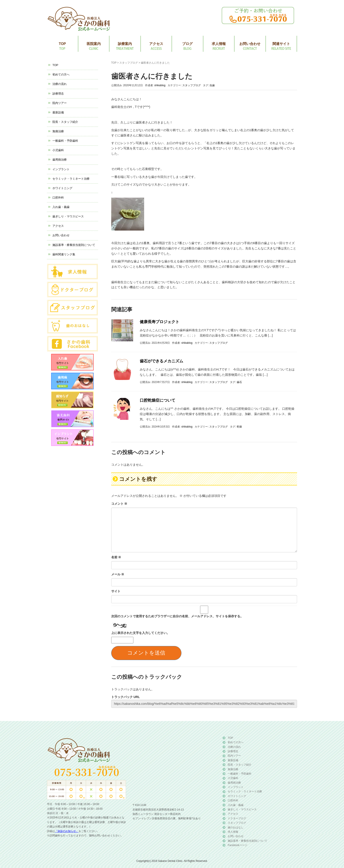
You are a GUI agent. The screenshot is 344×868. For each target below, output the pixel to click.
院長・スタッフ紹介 (65, 122)
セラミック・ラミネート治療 (71, 179)
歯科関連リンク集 (64, 254)
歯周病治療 (60, 160)
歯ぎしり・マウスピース (68, 216)
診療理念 (58, 94)
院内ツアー (60, 103)
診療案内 (125, 44)
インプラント (61, 169)
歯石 (239, 382)
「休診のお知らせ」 (67, 831)
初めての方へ (61, 74)
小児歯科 (58, 150)
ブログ (187, 44)
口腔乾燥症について (158, 400)
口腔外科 (58, 198)
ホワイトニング (62, 188)
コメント (119, 504)
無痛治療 (58, 131)
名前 (116, 557)
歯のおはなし (236, 827)
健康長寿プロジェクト (159, 322)
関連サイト (281, 44)
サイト (116, 591)
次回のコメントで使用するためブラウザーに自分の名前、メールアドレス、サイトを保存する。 (177, 616)
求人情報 (219, 44)
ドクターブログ (237, 818)
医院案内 (94, 44)
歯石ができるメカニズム (161, 361)
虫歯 (212, 85)
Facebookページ (237, 845)
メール (118, 574)
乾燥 (239, 427)
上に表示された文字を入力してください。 (140, 633)
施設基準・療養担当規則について (74, 245)
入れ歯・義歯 (61, 207)
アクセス (156, 44)
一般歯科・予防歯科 (65, 141)
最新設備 (58, 112)
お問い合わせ (250, 44)
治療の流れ (60, 84)
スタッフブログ (129, 63)
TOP (62, 44)
